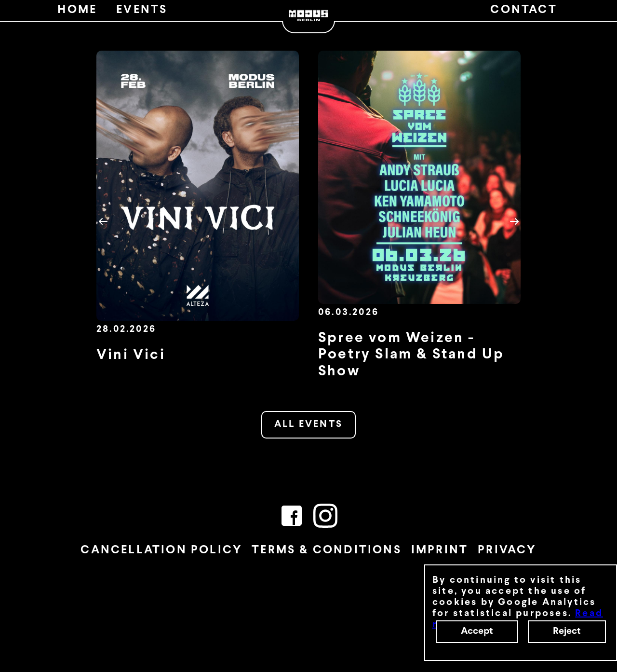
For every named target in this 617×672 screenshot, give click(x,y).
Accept (477, 631)
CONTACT (523, 10)
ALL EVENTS (308, 425)
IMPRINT (440, 550)
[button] (103, 221)
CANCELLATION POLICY (161, 550)
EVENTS (142, 10)
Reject (567, 631)
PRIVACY (507, 550)
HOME (77, 10)
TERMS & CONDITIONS (327, 550)
